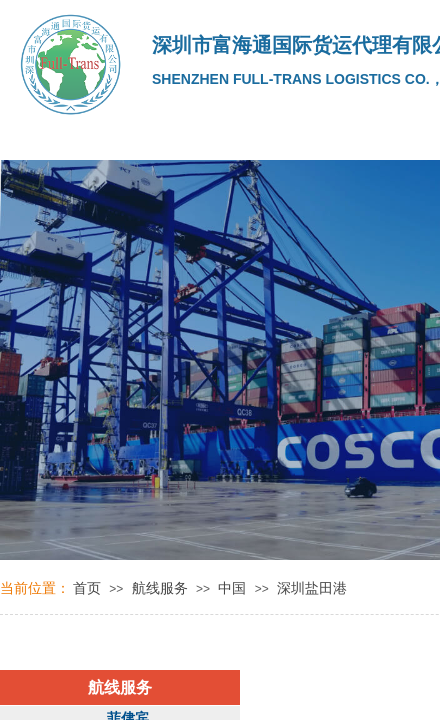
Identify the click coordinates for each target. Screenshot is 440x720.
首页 (87, 588)
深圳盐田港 (312, 588)
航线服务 (160, 588)
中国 (232, 588)
